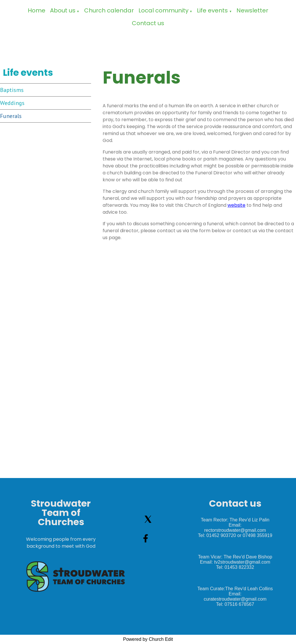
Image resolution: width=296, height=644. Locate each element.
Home (37, 10)
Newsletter (252, 10)
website (236, 205)
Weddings (12, 103)
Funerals (11, 116)
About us (63, 10)
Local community (163, 10)
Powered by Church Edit (148, 639)
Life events (212, 10)
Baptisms (12, 90)
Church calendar (109, 10)
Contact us (148, 23)
